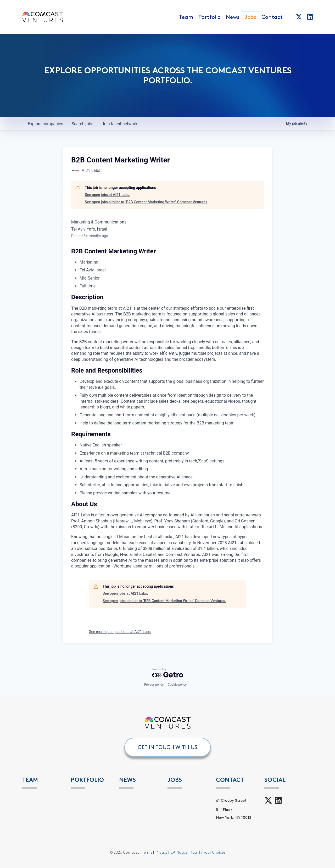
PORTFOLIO (87, 780)
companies (45, 124)
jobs (82, 124)
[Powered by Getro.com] (167, 673)
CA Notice (179, 852)
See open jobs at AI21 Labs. (108, 195)
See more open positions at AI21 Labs (120, 632)
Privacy (161, 852)
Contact (272, 17)
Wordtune (123, 566)
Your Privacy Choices (208, 852)
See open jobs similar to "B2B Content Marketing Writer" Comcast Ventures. (147, 202)
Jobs (250, 17)
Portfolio (210, 17)
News (233, 17)
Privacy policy (154, 685)
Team (186, 17)
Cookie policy (177, 685)
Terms (147, 852)
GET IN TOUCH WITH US (167, 747)
